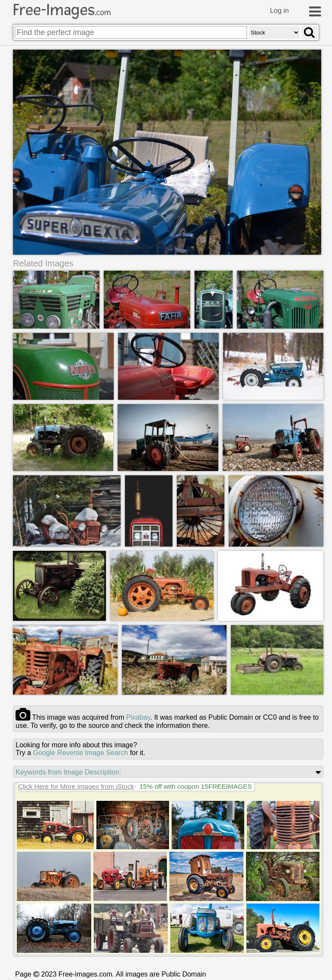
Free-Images (62, 10)
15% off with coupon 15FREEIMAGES (195, 786)
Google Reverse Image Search (80, 752)
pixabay (138, 717)
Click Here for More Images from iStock (76, 786)
